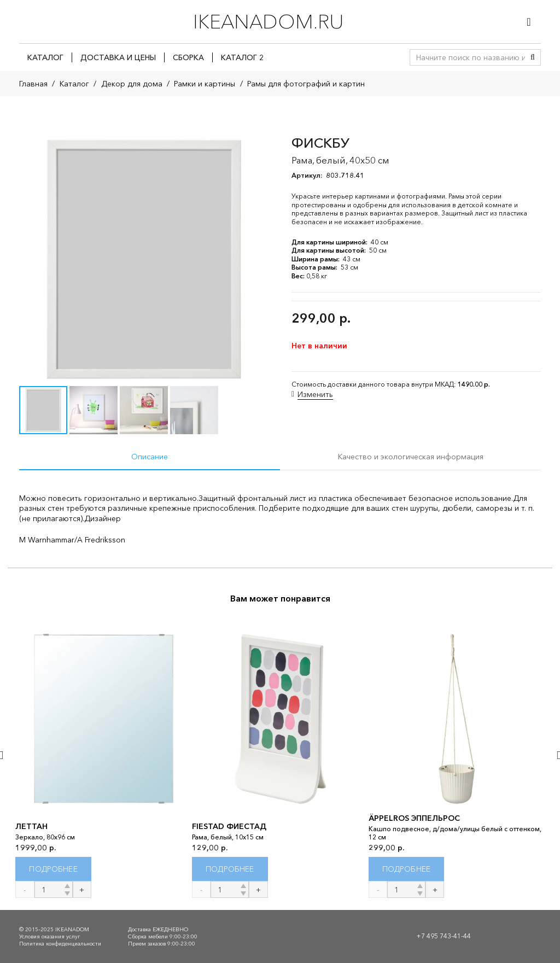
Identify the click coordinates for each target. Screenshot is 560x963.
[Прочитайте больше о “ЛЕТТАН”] (53, 869)
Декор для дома (132, 84)
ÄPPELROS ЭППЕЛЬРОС (414, 818)
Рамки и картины (205, 84)
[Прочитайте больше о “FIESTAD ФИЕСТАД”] (230, 869)
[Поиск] (533, 57)
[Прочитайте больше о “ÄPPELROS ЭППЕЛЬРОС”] (407, 869)
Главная (33, 84)
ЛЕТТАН (31, 827)
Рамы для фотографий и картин (306, 84)
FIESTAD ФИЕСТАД (229, 827)
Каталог (74, 84)
